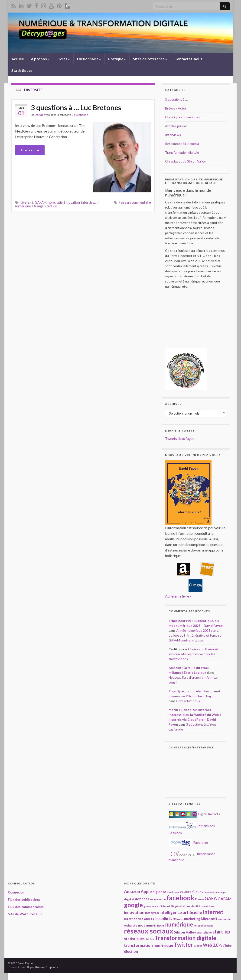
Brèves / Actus (176, 108)
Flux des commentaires (26, 907)
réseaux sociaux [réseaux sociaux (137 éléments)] (149, 931)
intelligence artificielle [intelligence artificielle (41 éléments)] (181, 912)
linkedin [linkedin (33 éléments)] (161, 919)
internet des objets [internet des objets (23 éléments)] (139, 919)
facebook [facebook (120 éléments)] (180, 898)
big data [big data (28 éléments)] (159, 892)
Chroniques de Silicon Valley (185, 161)
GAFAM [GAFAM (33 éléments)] (225, 899)
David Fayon (42, 115)
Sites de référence (150, 59)
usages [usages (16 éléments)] (198, 946)
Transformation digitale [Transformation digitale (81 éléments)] (186, 938)
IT (98, 202)
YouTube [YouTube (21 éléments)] (225, 946)
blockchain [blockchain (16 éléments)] (173, 892)
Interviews (173, 135)
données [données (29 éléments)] (142, 899)
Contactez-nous (188, 59)
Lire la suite (30, 150)
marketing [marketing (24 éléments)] (192, 919)
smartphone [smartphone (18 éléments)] (204, 932)
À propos (40, 59)
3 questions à (80, 115)
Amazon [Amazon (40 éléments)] (132, 891)
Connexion (16, 892)
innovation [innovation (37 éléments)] (134, 912)
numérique (23, 206)
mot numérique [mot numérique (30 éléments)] (151, 925)
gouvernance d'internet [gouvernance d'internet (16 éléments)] (157, 906)
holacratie (55, 202)
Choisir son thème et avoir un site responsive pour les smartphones (194, 654)
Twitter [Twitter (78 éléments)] (184, 945)
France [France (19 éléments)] (199, 899)
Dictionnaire (89, 59)
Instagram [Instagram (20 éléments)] (152, 913)
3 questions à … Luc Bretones (76, 107)
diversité (27, 202)
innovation (72, 202)
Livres (63, 59)
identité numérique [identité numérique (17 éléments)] (203, 906)
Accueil (18, 59)
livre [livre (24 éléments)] (172, 919)
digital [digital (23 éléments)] (129, 899)
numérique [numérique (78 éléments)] (179, 924)
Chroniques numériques (182, 117)
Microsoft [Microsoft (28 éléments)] (209, 919)
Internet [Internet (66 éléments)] (213, 912)
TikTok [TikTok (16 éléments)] (150, 939)
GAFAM (41, 202)
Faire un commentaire (135, 202)
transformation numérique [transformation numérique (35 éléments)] (149, 945)
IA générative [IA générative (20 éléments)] (180, 906)
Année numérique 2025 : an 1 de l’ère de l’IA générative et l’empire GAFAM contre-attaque (195, 635)
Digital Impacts (194, 814)
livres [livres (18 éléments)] (180, 919)
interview (88, 202)
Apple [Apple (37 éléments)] (146, 891)
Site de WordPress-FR (25, 914)
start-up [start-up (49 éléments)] (221, 932)
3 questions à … (176, 99)
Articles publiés (176, 126)
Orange (38, 206)
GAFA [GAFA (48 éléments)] (211, 898)
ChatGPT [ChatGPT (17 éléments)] (186, 892)
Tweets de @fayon (180, 438)
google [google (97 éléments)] (133, 905)
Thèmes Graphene (46, 967)
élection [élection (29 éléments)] (131, 951)
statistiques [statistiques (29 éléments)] (134, 938)
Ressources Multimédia (182, 144)
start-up (51, 206)
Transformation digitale (182, 152)
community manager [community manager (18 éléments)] (215, 892)
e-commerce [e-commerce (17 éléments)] (158, 899)
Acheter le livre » (178, 596)
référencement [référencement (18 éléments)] (203, 925)
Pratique (117, 59)
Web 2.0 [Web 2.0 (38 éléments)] (211, 945)
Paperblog (189, 842)
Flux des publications (24, 899)
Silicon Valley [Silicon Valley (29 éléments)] (185, 932)
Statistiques (22, 70)
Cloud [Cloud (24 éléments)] (197, 892)
